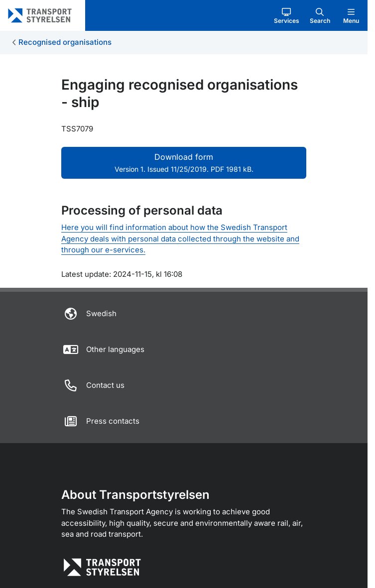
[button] (287, 15)
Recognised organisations (65, 42)
